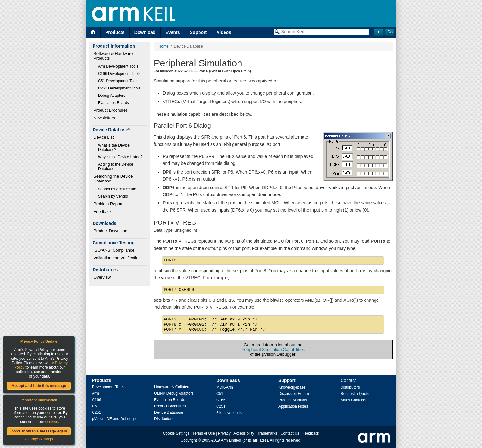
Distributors (164, 419)
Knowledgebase (292, 387)
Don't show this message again (39, 431)
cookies (52, 422)
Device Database (169, 412)
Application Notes (293, 406)
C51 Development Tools (118, 81)
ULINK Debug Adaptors (174, 393)
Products (115, 32)
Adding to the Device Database (116, 167)
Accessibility (244, 433)
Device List (104, 137)
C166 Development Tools (119, 74)
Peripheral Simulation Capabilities (273, 349)
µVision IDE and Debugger (114, 419)
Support (199, 32)
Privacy (224, 433)
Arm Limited (231, 440)
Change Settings (39, 439)
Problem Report (108, 204)
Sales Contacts (353, 400)
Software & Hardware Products (114, 56)
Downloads (228, 380)
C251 (97, 412)
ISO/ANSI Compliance (114, 250)
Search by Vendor (113, 196)
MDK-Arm (225, 387)
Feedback (103, 211)
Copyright (189, 440)
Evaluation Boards (113, 103)
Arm (95, 393)
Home (164, 46)
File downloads (229, 413)
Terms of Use (204, 433)
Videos (224, 32)
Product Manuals (293, 400)
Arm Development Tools (118, 66)
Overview (102, 277)
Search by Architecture (117, 189)
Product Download (110, 231)
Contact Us (290, 433)
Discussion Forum (294, 394)
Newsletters (104, 118)
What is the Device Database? (114, 148)
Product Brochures (111, 110)
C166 (97, 400)
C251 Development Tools (119, 88)
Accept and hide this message (39, 386)
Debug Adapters (112, 96)
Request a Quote (355, 394)
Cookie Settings (176, 433)
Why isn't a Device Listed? (120, 157)
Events (173, 32)
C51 (95, 406)
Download (145, 32)
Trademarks (267, 433)
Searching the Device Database (114, 179)
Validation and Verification (117, 258)
